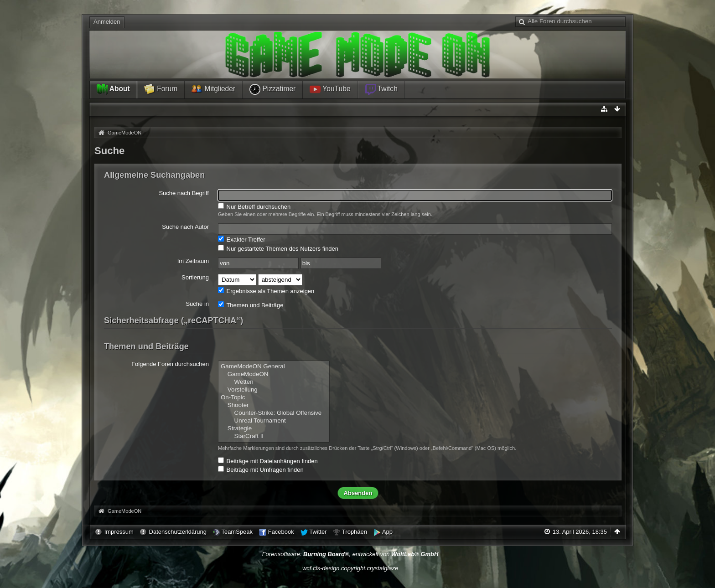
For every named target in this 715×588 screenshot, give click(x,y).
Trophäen (355, 532)
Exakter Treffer (242, 239)
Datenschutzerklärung (178, 532)
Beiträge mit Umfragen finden (261, 469)
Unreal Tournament (274, 421)
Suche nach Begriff (184, 193)
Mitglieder (213, 89)
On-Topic (274, 398)
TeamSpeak (237, 532)
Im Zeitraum (193, 261)
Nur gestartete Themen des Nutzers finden (278, 248)
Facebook (281, 532)
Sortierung (195, 277)
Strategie (274, 429)
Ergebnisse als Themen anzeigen (266, 291)
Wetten (274, 382)
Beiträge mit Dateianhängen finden (268, 461)
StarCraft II (274, 436)
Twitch (381, 89)
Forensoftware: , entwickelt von (350, 554)
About (113, 89)
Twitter (318, 532)
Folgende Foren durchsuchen (170, 364)
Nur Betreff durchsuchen (254, 206)
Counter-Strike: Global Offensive (274, 413)
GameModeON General (274, 367)
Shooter (274, 405)
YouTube (330, 89)
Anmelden (107, 22)
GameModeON (274, 374)
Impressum (119, 532)
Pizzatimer (272, 89)
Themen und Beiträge (251, 305)
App (387, 532)
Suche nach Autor (185, 227)
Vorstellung (274, 390)
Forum (161, 89)
